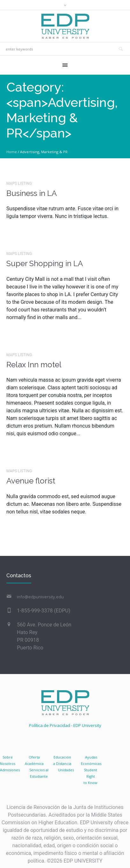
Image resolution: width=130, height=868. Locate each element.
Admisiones (10, 770)
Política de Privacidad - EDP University (65, 725)
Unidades (66, 770)
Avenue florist (31, 481)
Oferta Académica (34, 760)
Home (12, 152)
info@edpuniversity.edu (40, 597)
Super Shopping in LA (45, 263)
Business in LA (32, 193)
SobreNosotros (8, 760)
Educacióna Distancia (62, 760)
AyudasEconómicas (91, 760)
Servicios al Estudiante (39, 773)
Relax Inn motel (34, 365)
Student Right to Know (90, 776)
